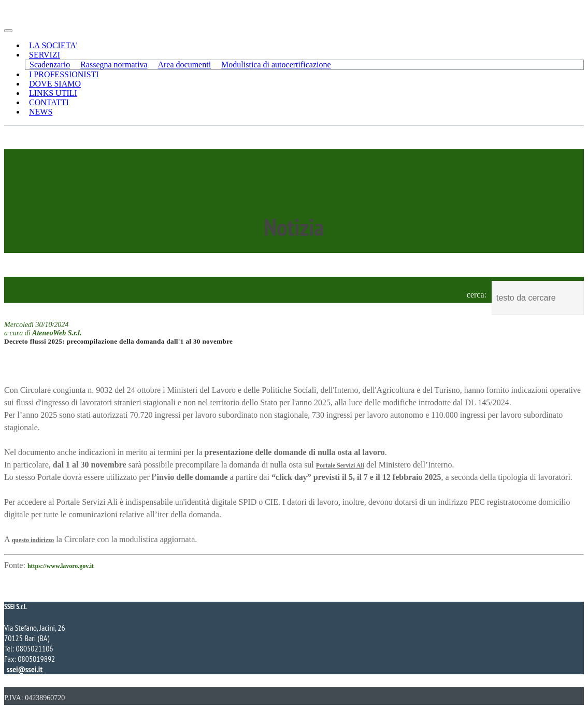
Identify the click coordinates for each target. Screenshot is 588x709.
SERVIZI (45, 55)
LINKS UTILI (53, 93)
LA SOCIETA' (53, 45)
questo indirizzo (33, 540)
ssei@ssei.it (25, 669)
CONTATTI (49, 102)
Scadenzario (50, 65)
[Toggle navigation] (8, 31)
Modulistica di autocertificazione (276, 65)
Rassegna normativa (114, 65)
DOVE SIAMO (55, 84)
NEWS (41, 112)
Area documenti (184, 65)
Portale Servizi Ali (340, 465)
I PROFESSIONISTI (64, 74)
